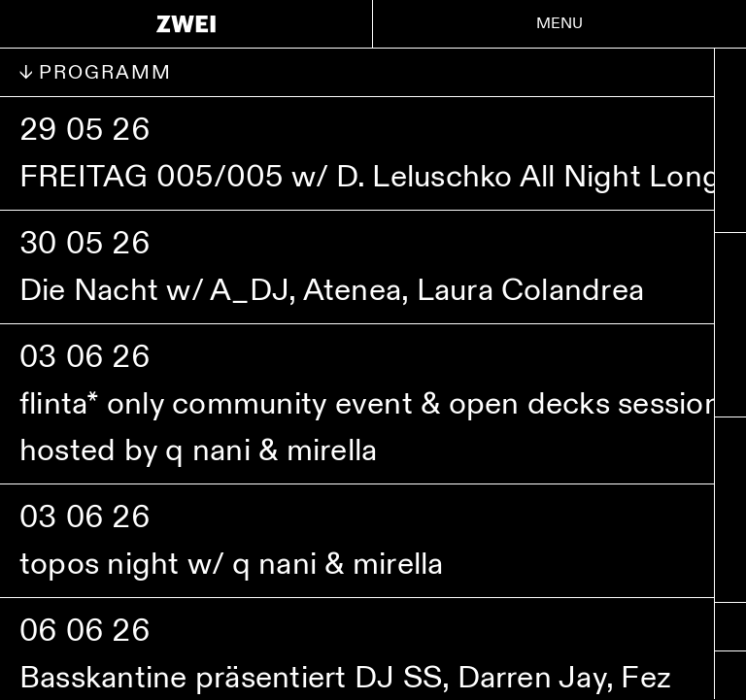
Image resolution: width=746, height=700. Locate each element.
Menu (560, 24)
